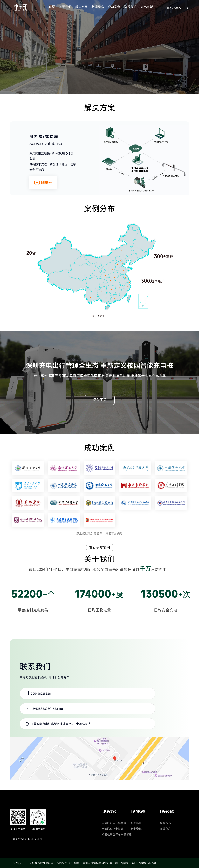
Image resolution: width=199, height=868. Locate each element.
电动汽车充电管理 (113, 829)
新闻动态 (98, 7)
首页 (52, 7)
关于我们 (65, 7)
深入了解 (100, 400)
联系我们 (130, 7)
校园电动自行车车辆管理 (117, 835)
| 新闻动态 (138, 811)
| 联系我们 (167, 811)
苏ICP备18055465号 (144, 863)
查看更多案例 (99, 548)
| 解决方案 (109, 811)
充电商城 (147, 7)
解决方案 (81, 7)
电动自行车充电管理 (114, 823)
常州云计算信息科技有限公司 (100, 863)
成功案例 (114, 7)
